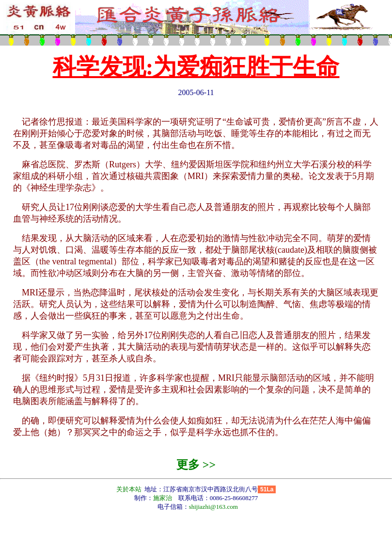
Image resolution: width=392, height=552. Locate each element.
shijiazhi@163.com (213, 507)
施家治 (163, 498)
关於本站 (130, 489)
